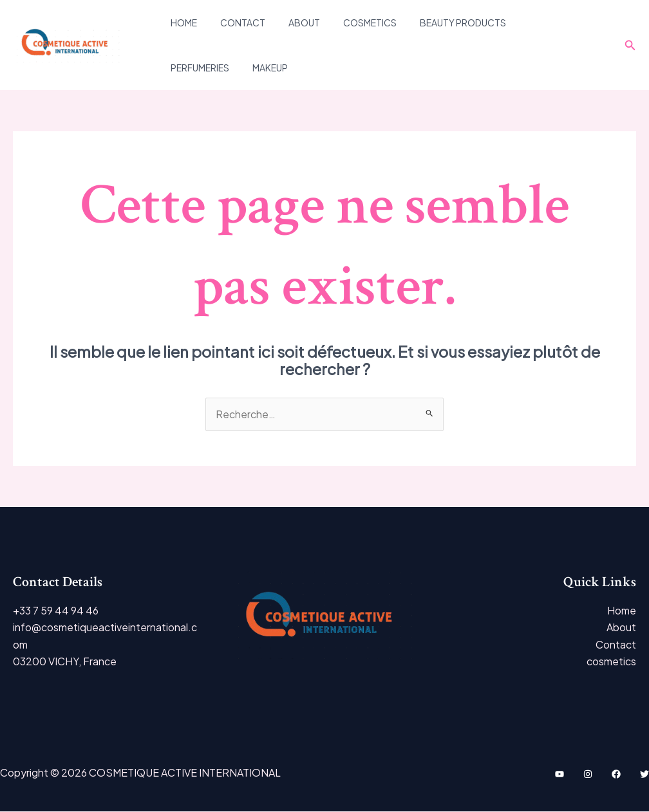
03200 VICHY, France (65, 662)
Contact (235, 23)
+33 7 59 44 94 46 (56, 610)
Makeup (186, 68)
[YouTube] (560, 775)
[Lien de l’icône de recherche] (630, 45)
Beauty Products (440, 23)
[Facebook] (616, 775)
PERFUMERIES (530, 23)
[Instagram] (588, 775)
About (291, 23)
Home (181, 23)
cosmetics (352, 23)
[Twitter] (644, 775)
